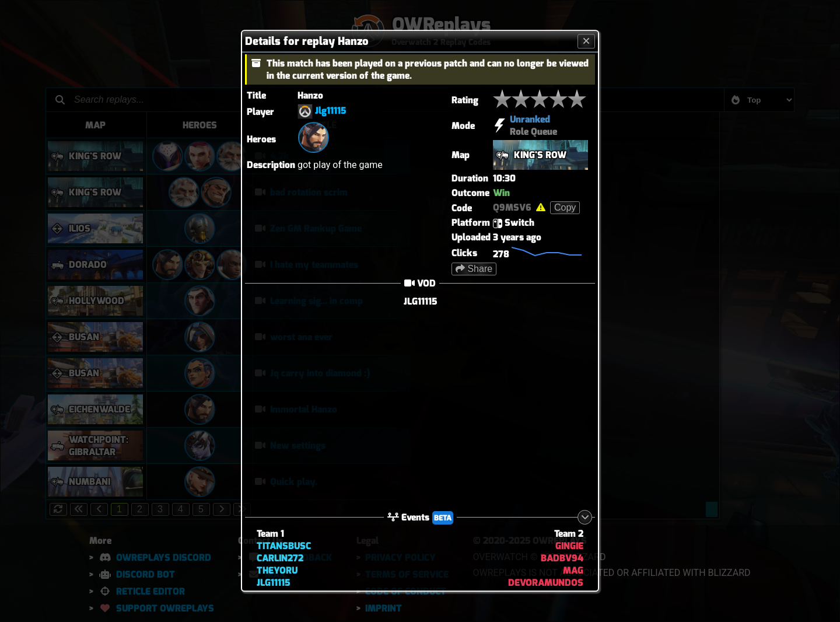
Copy (565, 207)
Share (474, 269)
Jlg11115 (330, 111)
